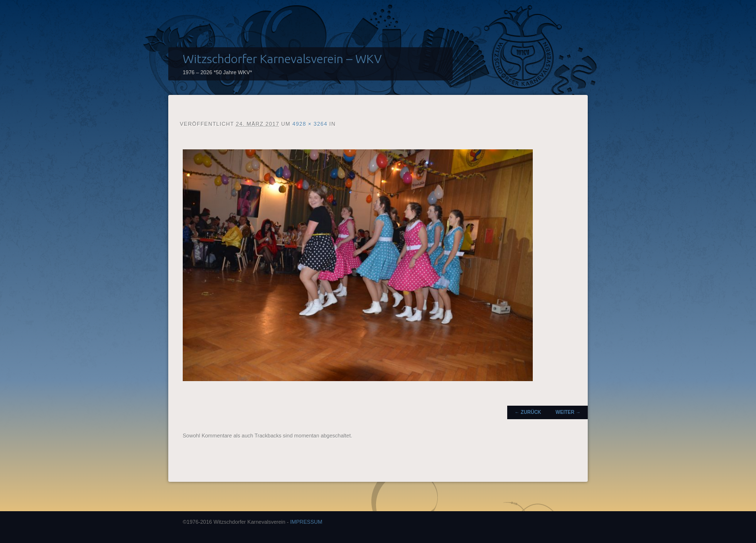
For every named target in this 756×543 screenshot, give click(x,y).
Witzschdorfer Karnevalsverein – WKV (282, 59)
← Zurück (528, 412)
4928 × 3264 (310, 124)
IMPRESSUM (306, 522)
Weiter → (568, 412)
